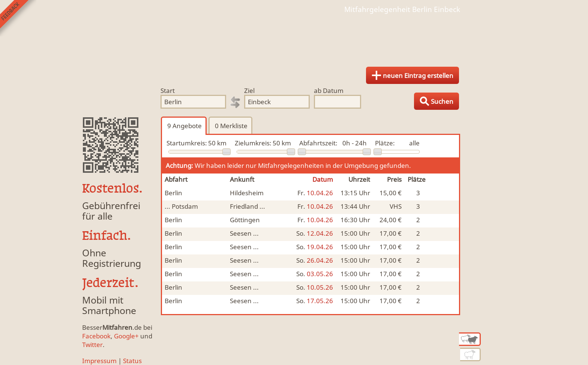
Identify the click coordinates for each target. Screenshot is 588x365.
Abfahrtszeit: (318, 143)
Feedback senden (18, 18)
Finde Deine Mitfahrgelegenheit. (294, 37)
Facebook (96, 336)
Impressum (99, 361)
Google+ (126, 336)
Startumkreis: (187, 143)
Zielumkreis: (253, 143)
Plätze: (385, 143)
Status (132, 361)
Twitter (92, 345)
